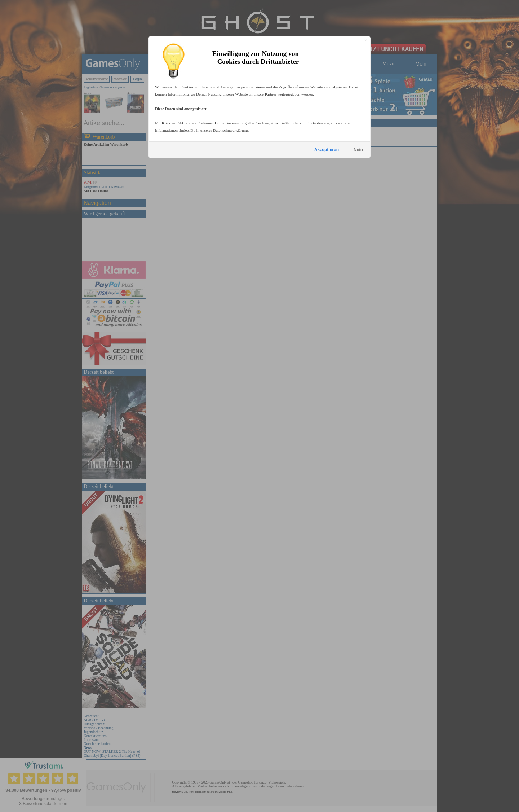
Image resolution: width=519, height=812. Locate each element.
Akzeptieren (327, 150)
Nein (358, 150)
